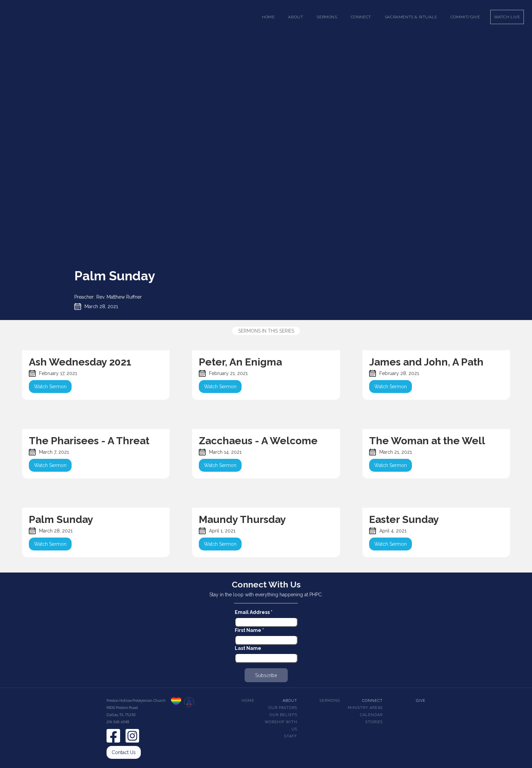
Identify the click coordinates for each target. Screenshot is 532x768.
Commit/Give (465, 17)
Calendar (371, 715)
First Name (249, 630)
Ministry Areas (365, 708)
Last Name (248, 648)
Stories (374, 722)
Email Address (254, 612)
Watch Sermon (50, 387)
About (290, 701)
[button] (296, 17)
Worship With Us (281, 726)
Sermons (330, 701)
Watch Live (507, 17)
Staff (291, 736)
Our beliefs (283, 715)
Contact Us (124, 752)
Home (268, 17)
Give (421, 701)
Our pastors (283, 708)
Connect (372, 701)
